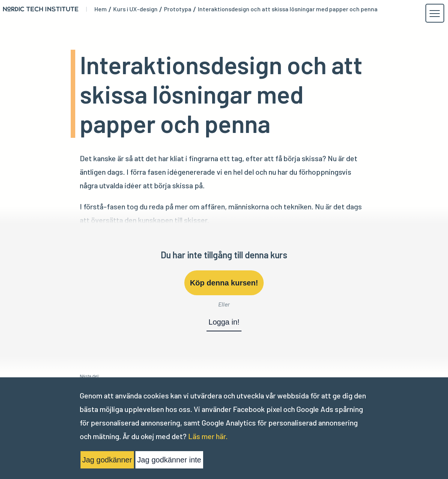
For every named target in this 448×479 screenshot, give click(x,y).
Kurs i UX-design (135, 9)
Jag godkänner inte (169, 460)
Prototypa (178, 9)
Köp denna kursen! (224, 283)
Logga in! (224, 322)
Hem (101, 9)
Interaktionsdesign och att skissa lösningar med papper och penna (288, 9)
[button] (434, 14)
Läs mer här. (208, 436)
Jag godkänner (107, 460)
